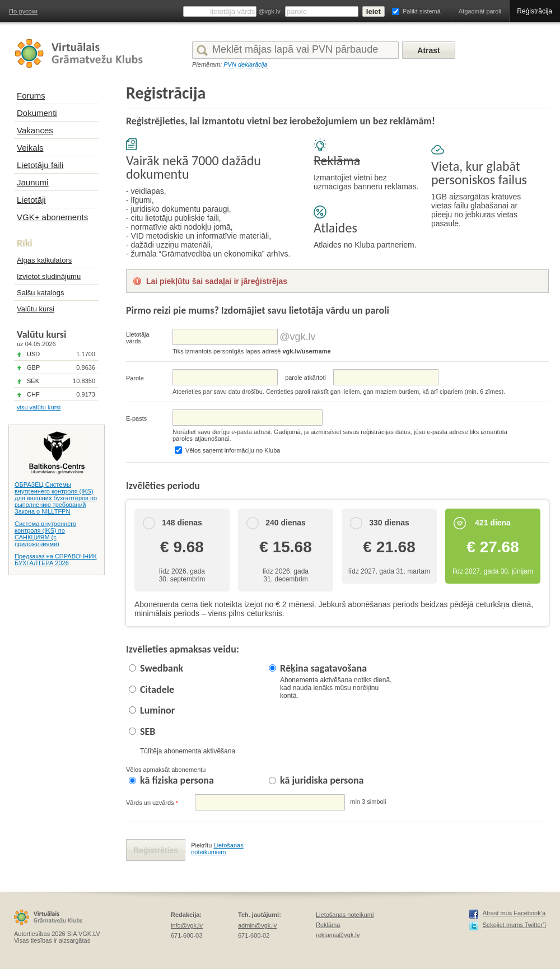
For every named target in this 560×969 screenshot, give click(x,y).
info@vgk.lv (187, 925)
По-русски (23, 11)
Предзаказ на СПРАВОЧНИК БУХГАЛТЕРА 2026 (56, 560)
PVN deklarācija (245, 64)
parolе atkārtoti (305, 378)
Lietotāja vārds (138, 338)
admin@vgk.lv (257, 925)
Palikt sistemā (422, 11)
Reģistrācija (535, 11)
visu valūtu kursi (39, 407)
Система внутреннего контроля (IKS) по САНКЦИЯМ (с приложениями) (45, 534)
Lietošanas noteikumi (345, 915)
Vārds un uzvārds (152, 803)
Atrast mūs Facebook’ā (514, 913)
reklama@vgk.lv (338, 935)
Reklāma (328, 925)
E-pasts (136, 418)
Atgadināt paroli (480, 11)
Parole (135, 378)
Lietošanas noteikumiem (217, 849)
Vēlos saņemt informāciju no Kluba (233, 450)
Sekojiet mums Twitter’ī (514, 925)
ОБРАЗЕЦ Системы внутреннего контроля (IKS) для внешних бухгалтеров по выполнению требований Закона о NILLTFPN (56, 498)
